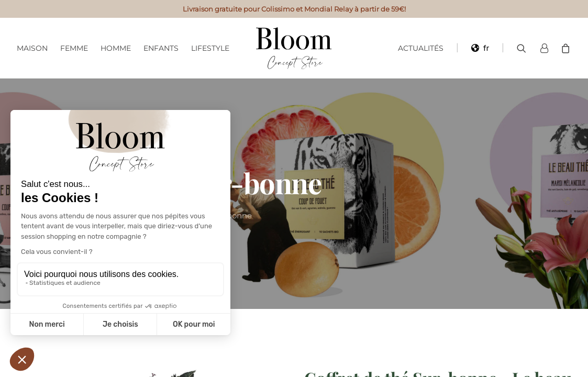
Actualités (421, 48)
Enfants (161, 48)
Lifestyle (210, 48)
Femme (74, 48)
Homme (116, 48)
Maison (32, 48)
